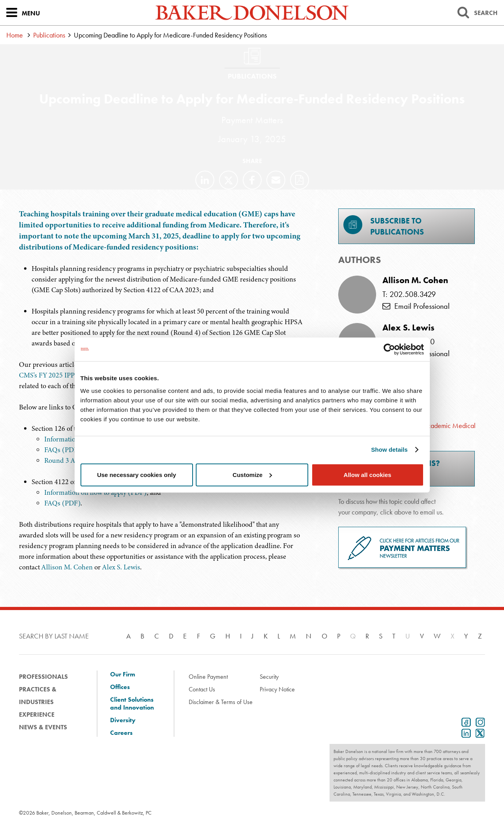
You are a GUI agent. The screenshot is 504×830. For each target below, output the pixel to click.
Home (15, 35)
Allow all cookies (368, 474)
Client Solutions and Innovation (132, 704)
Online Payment (208, 677)
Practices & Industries (38, 696)
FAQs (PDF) (62, 450)
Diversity (123, 720)
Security (269, 677)
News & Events (43, 727)
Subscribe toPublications (384, 226)
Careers (121, 733)
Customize (252, 474)
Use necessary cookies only (137, 474)
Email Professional (416, 306)
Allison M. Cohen (67, 567)
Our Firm (123, 674)
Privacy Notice (277, 689)
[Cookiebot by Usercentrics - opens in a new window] (389, 349)
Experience (37, 715)
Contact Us (202, 689)
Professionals (43, 677)
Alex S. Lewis (121, 567)
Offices (120, 687)
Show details (389, 450)
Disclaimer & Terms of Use (221, 702)
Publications (49, 35)
